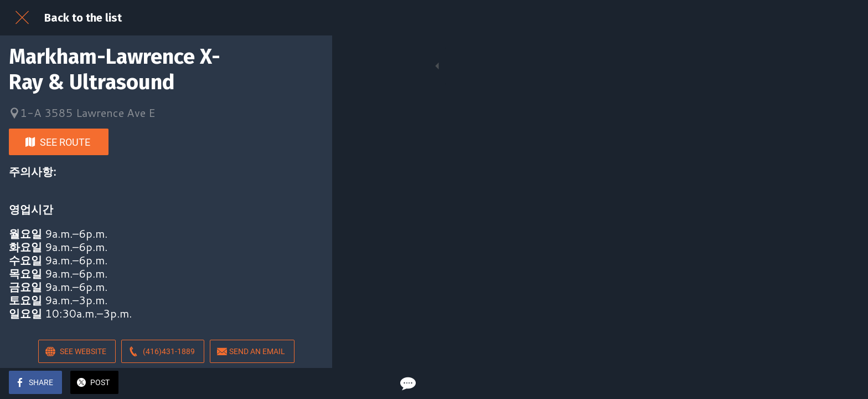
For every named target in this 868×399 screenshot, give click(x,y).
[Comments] (310, 383)
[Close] (22, 18)
